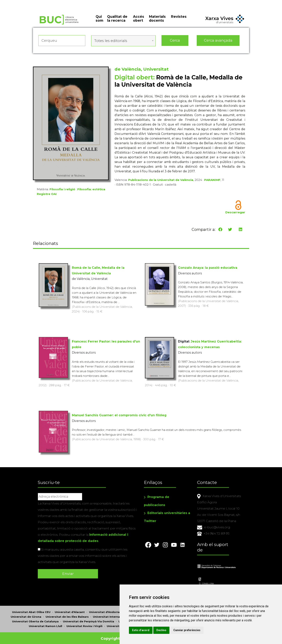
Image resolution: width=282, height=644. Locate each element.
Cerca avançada (218, 43)
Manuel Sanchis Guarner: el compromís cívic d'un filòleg (119, 415)
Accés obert (139, 21)
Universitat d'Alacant (70, 609)
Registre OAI (47, 195)
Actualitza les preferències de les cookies (36, 3)
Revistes (179, 19)
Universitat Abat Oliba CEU (31, 609)
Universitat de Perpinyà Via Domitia (89, 619)
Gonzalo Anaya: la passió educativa (208, 268)
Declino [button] (183, 630)
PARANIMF (212, 181)
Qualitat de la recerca (117, 21)
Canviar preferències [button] (208, 630)
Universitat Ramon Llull (45, 623)
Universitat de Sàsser (122, 623)
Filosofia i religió (62, 191)
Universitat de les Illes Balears (67, 614)
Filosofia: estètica (91, 191)
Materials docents (157, 21)
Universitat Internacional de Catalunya (120, 614)
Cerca (175, 43)
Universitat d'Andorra (104, 609)
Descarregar (235, 214)
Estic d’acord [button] (162, 630)
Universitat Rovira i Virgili (84, 623)
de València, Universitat (142, 71)
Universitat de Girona (26, 614)
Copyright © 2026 (118, 636)
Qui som (99, 21)
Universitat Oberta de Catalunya (35, 619)
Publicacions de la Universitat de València (161, 181)
